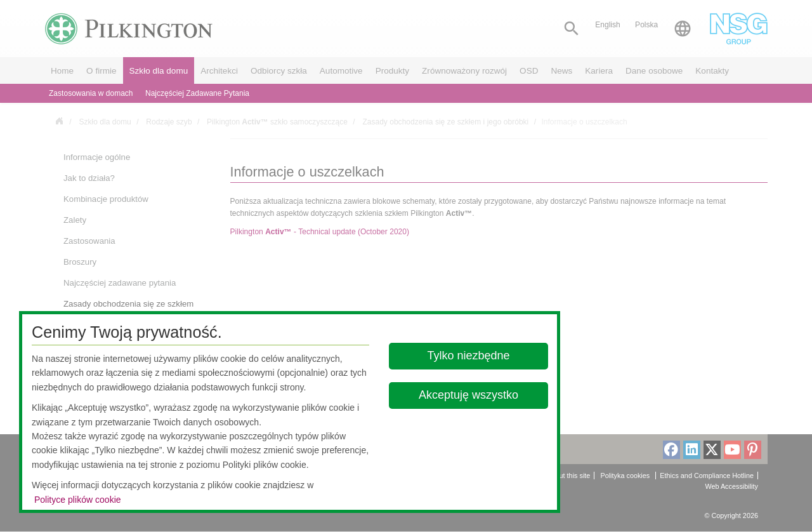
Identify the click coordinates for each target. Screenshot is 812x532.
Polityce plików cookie (78, 500)
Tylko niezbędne (469, 356)
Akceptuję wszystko (468, 395)
